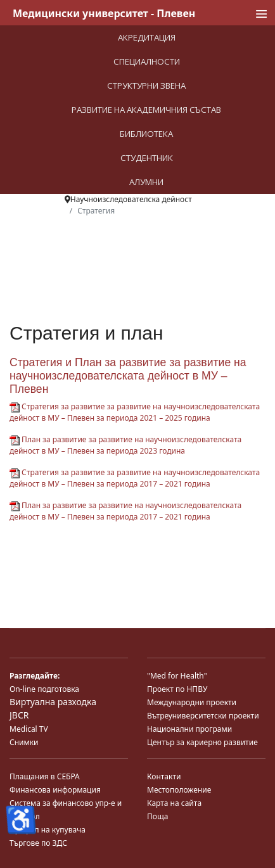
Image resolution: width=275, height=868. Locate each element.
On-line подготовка (44, 689)
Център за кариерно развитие (202, 742)
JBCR (19, 715)
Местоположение (179, 790)
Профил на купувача (48, 830)
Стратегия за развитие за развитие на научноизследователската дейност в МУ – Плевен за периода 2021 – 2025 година (135, 412)
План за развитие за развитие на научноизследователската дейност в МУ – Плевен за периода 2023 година (125, 445)
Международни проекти (192, 702)
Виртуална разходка (53, 702)
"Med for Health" (177, 676)
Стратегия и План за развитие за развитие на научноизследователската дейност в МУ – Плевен (128, 376)
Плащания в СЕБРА (45, 776)
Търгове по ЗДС (38, 843)
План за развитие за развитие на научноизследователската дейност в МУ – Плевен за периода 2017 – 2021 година (125, 511)
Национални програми (189, 729)
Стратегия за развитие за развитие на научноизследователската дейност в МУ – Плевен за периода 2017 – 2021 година (135, 478)
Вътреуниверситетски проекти (203, 716)
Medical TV (29, 729)
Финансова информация (55, 790)
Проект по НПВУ (177, 689)
